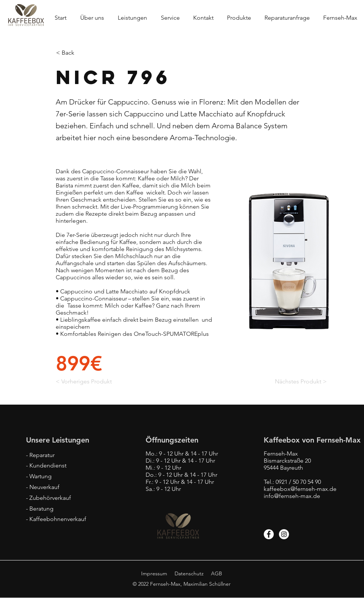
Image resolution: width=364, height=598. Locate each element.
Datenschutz (189, 573)
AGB (217, 573)
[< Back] (81, 53)
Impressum (154, 573)
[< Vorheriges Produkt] (85, 382)
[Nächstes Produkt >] (300, 382)
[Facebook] (269, 534)
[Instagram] (284, 534)
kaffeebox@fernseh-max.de (300, 489)
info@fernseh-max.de (292, 496)
